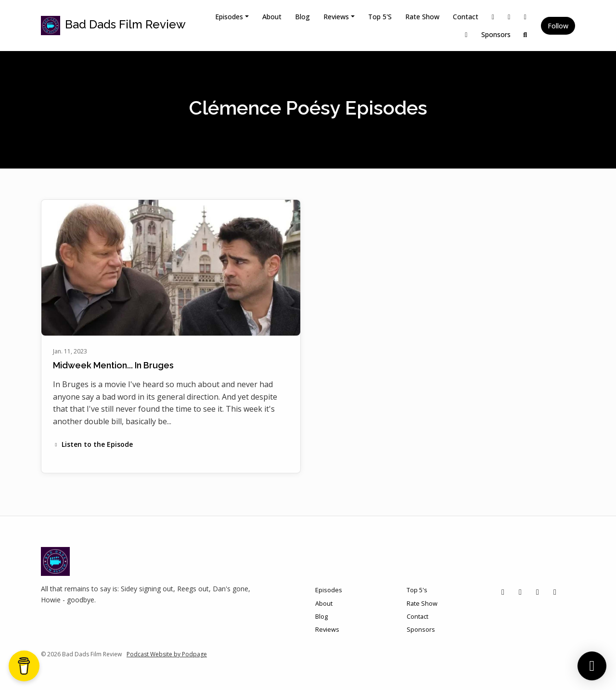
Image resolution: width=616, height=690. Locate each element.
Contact (466, 17)
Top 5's (380, 17)
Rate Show (422, 17)
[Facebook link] (526, 17)
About (272, 17)
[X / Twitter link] (493, 17)
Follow (558, 26)
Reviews (336, 17)
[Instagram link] (509, 17)
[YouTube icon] (555, 592)
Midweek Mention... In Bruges (113, 365)
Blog (302, 17)
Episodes (229, 17)
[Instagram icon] (520, 592)
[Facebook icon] (538, 592)
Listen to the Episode (93, 444)
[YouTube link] (466, 34)
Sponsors (496, 34)
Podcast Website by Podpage (167, 654)
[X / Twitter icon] (503, 592)
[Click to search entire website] (526, 34)
